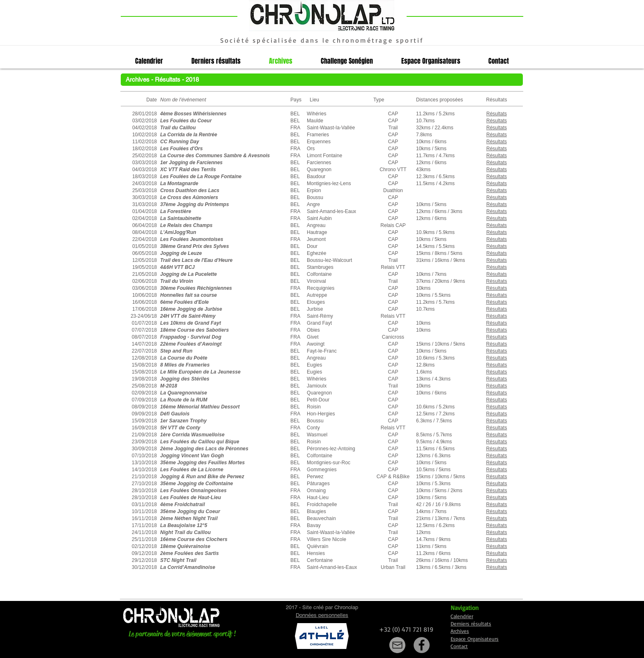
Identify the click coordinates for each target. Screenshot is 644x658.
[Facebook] (422, 645)
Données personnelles (322, 615)
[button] (497, 114)
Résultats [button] (497, 260)
